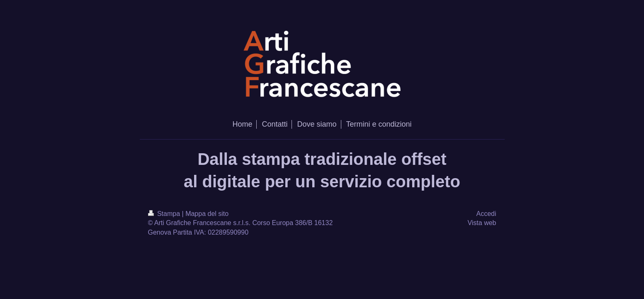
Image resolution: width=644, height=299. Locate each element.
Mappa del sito (207, 214)
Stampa (165, 214)
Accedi (486, 214)
